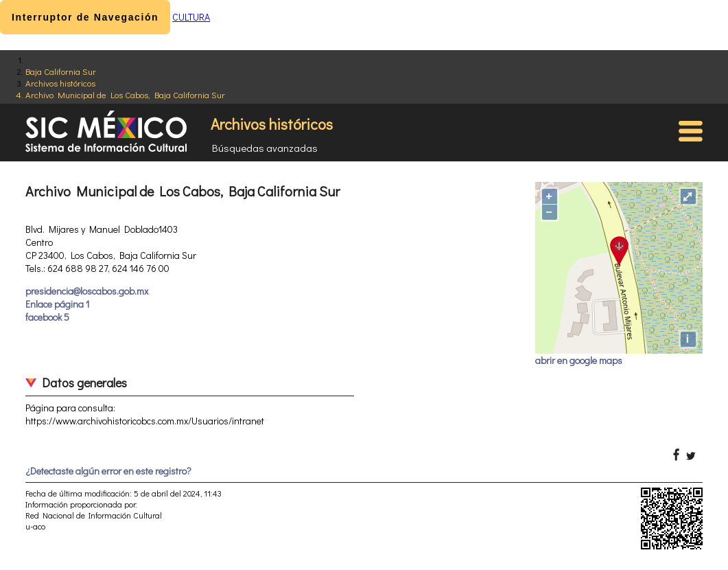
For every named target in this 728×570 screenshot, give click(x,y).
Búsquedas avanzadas (265, 148)
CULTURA (191, 17)
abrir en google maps (579, 360)
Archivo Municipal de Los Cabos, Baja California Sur (125, 94)
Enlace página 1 (57, 304)
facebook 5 (47, 317)
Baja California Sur (61, 71)
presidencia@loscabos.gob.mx (87, 291)
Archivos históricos (60, 83)
